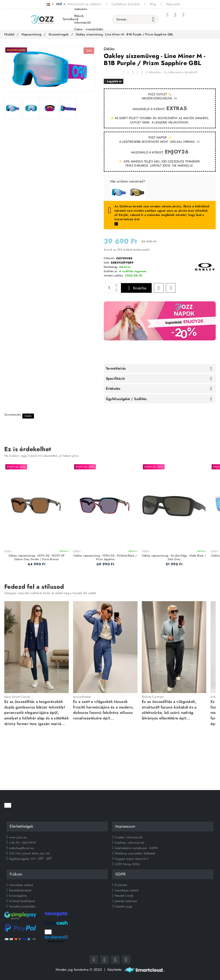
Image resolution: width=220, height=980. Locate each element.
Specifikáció (115, 379)
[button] (136, 288)
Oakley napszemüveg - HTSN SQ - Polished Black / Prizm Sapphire (105, 558)
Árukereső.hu (56, 941)
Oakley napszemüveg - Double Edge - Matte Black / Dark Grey (174, 558)
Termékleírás (116, 369)
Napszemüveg (31, 34)
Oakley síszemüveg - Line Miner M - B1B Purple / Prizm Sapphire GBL (125, 34)
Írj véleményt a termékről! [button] (181, 72)
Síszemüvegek (59, 34)
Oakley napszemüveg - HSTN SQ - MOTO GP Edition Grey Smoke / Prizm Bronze (37, 558)
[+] (116, 286)
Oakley (8, 551)
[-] (116, 290)
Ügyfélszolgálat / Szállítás (126, 399)
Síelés (28, 416)
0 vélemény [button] (153, 72)
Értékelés (113, 389)
